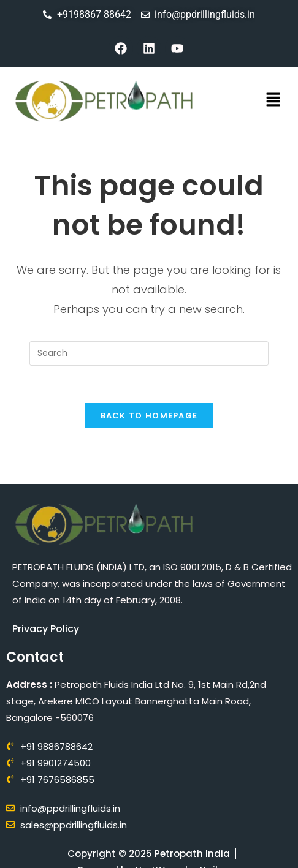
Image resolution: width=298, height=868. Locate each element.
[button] (273, 101)
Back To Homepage (149, 416)
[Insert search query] (149, 353)
